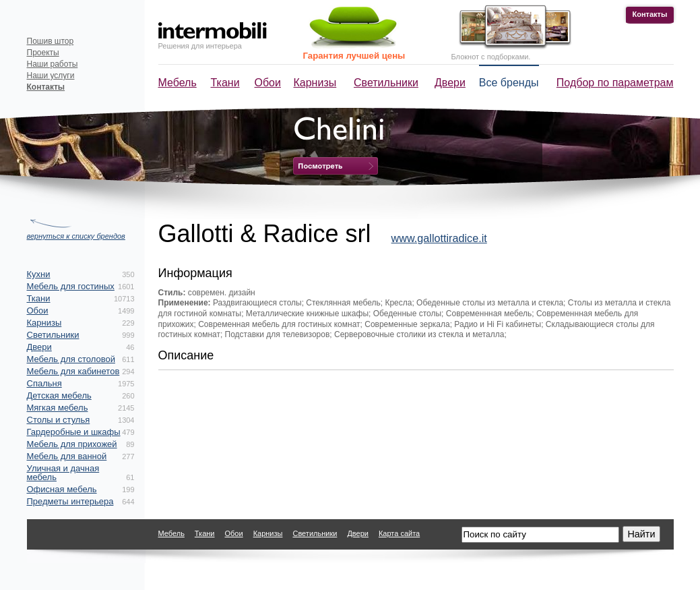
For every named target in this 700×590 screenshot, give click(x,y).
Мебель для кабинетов (73, 371)
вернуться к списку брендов (76, 236)
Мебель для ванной (67, 456)
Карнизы (315, 83)
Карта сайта (399, 533)
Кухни (39, 274)
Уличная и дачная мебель (63, 473)
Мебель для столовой (71, 359)
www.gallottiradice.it (439, 238)
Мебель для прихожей (72, 444)
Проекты (43, 53)
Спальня (44, 383)
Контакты (650, 14)
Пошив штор (51, 41)
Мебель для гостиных (71, 286)
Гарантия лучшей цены (354, 56)
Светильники (386, 83)
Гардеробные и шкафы (74, 432)
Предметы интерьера (70, 501)
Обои (268, 83)
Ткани (225, 83)
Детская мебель (59, 395)
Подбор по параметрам (615, 83)
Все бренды (509, 83)
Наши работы (53, 64)
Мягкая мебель (58, 408)
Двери (450, 83)
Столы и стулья (59, 420)
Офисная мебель (62, 489)
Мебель (178, 83)
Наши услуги (51, 76)
